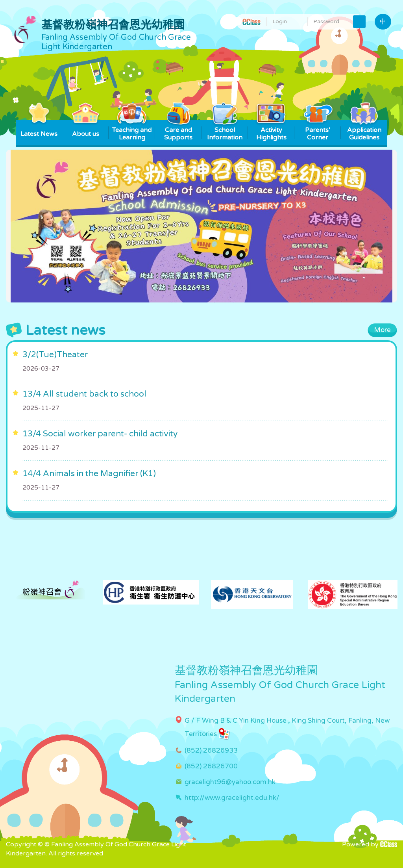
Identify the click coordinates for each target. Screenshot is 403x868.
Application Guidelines (364, 131)
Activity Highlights (271, 131)
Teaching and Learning (132, 131)
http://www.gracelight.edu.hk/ (232, 798)
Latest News (39, 129)
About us (86, 129)
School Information (225, 131)
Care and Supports (178, 131)
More (382, 330)
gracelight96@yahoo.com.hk (230, 782)
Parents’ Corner (318, 131)
